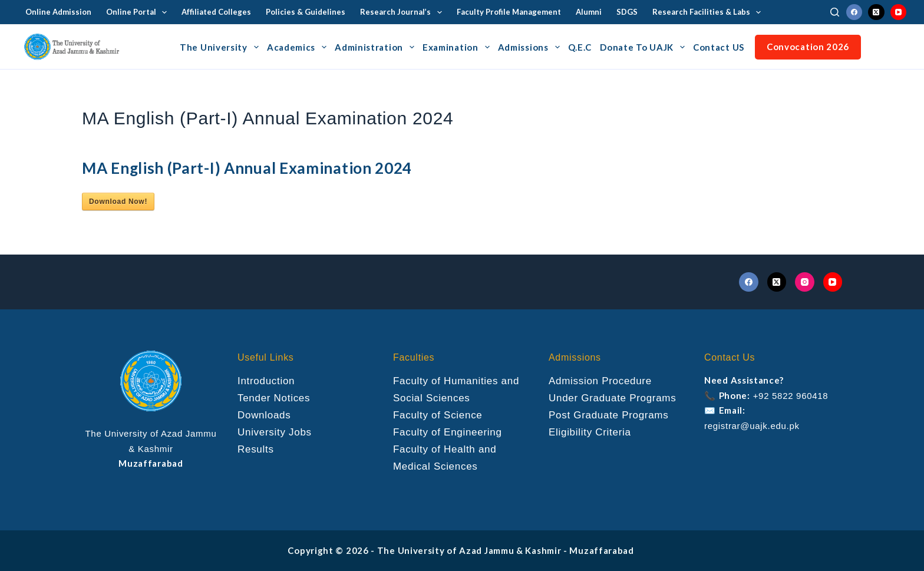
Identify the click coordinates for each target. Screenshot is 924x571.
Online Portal (139, 12)
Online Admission (58, 12)
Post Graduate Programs (608, 415)
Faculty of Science (438, 415)
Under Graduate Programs (612, 398)
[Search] (835, 12)
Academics (298, 47)
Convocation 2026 (808, 47)
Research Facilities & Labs (709, 12)
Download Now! (118, 202)
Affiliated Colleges (216, 12)
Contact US (719, 47)
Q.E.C (580, 47)
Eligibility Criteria (590, 432)
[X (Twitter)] (876, 12)
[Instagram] (805, 282)
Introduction (266, 381)
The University (221, 47)
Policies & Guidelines (306, 12)
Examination (458, 47)
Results (256, 449)
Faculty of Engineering (448, 432)
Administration (376, 47)
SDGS (627, 12)
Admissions (531, 47)
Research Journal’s (403, 12)
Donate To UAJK (644, 47)
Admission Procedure (600, 381)
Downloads (264, 415)
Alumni (589, 12)
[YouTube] (899, 12)
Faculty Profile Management (509, 12)
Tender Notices (274, 398)
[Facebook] (854, 12)
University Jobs (275, 432)
